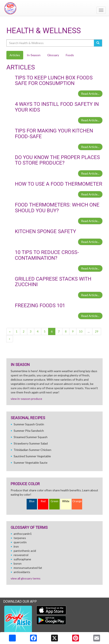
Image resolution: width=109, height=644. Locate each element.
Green (54, 501)
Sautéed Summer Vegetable (32, 456)
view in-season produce (26, 399)
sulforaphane (22, 559)
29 (97, 331)
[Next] (10, 339)
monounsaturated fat (28, 568)
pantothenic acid (25, 551)
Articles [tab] (15, 55)
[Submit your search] (98, 43)
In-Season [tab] (34, 55)
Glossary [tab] (53, 55)
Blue (32, 501)
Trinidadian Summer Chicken (32, 450)
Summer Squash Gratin (29, 424)
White (66, 501)
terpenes (20, 538)
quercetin (20, 542)
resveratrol (21, 555)
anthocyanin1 (23, 534)
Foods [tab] (70, 55)
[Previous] (10, 331)
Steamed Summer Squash (31, 437)
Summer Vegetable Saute (31, 463)
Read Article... (90, 94)
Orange (77, 501)
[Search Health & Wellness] (50, 43)
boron (18, 563)
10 (81, 331)
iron (16, 546)
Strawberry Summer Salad (31, 443)
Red (43, 501)
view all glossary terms (26, 578)
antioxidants (22, 572)
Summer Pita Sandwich (29, 431)
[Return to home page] (54, 8)
